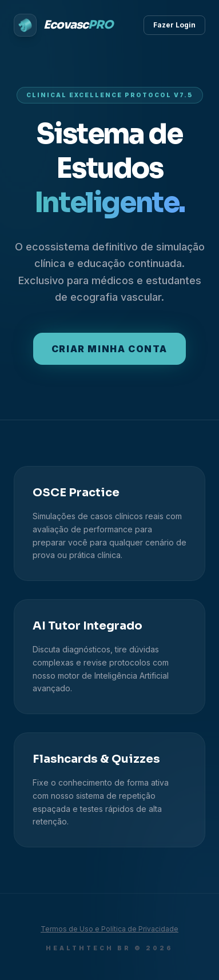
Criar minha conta (109, 349)
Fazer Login (174, 25)
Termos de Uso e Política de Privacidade (109, 929)
